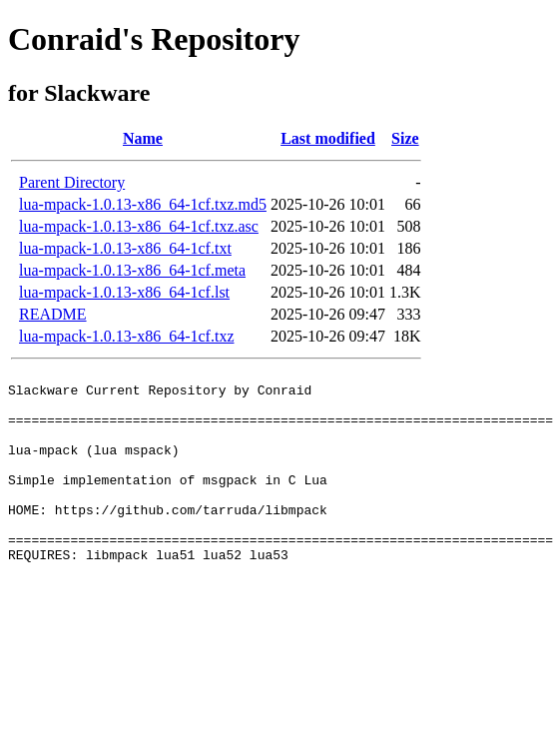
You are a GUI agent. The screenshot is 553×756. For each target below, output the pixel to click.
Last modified (328, 138)
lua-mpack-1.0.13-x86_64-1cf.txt (125, 248)
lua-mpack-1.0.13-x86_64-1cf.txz (126, 336)
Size (405, 138)
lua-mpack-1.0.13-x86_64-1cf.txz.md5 (143, 204)
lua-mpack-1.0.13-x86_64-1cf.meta (132, 270)
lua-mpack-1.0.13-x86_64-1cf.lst (124, 292)
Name (143, 138)
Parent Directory (72, 182)
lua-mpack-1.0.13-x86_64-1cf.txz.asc (139, 226)
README (53, 314)
